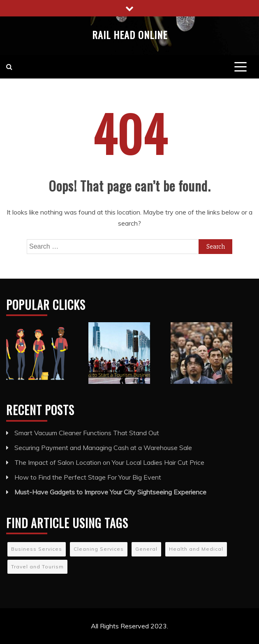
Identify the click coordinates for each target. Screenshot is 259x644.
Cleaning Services (99, 549)
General (146, 549)
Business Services (37, 549)
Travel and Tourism (37, 567)
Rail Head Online (130, 35)
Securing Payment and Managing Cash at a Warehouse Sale (103, 448)
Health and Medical (196, 549)
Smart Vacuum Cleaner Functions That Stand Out (87, 433)
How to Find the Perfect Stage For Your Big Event (88, 477)
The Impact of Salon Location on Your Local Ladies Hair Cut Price (109, 462)
